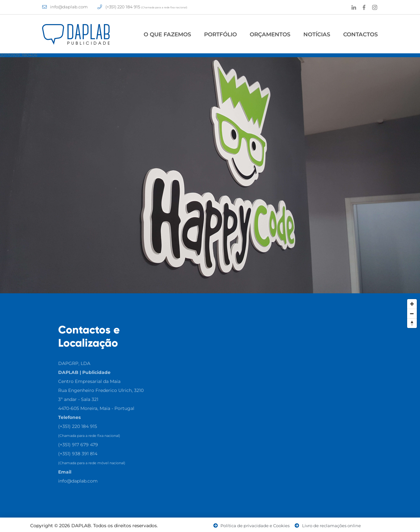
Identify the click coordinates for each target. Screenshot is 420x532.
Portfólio (220, 34)
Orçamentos (270, 34)
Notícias (317, 34)
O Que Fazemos (167, 34)
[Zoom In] (412, 304)
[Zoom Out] (412, 314)
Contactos (361, 34)
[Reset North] (412, 323)
